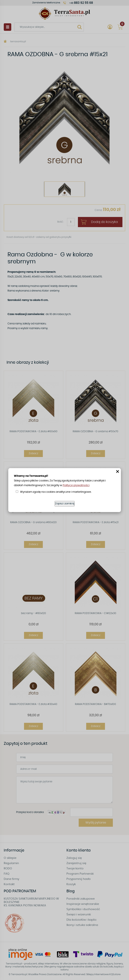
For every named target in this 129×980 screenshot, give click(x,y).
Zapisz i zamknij (65, 504)
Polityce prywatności (76, 485)
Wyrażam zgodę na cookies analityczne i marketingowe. (56, 492)
